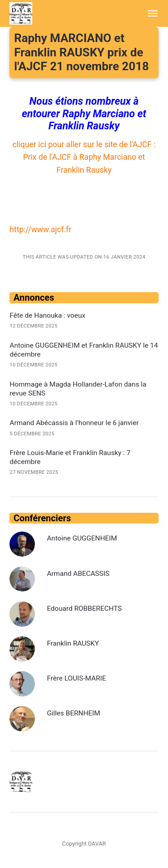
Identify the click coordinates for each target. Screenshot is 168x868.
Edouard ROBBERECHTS (84, 608)
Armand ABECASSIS (78, 574)
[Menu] (148, 13)
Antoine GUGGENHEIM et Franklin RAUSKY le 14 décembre (84, 350)
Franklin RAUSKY (73, 643)
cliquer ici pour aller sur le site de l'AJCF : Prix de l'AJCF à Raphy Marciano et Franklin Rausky (84, 157)
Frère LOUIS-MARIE (77, 678)
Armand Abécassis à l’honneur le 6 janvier (74, 423)
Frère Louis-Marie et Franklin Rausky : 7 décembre (70, 457)
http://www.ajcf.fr (40, 230)
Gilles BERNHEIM (74, 713)
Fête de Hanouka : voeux (47, 315)
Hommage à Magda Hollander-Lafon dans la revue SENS (78, 389)
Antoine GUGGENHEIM (82, 538)
